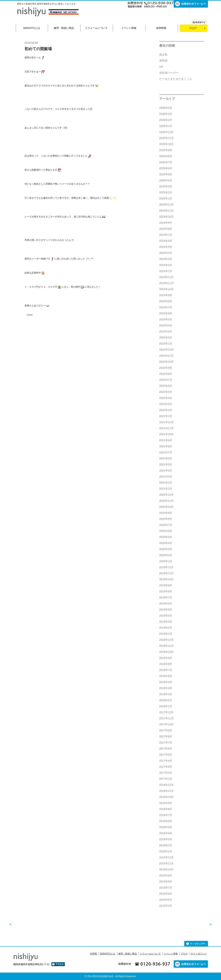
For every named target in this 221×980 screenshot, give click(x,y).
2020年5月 (166, 537)
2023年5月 (166, 319)
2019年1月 (166, 634)
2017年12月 (167, 712)
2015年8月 (166, 882)
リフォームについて (96, 28)
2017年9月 (166, 730)
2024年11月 (167, 211)
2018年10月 (167, 652)
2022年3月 (166, 404)
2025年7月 (166, 162)
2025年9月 (166, 150)
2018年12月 (167, 640)
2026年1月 (166, 126)
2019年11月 (167, 573)
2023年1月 (166, 344)
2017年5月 (166, 755)
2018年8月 (166, 664)
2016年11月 (167, 791)
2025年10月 (167, 144)
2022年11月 (167, 356)
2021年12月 (167, 422)
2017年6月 (166, 749)
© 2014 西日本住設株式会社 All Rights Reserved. (111, 976)
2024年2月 (166, 265)
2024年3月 (166, 259)
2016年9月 (166, 803)
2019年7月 (166, 597)
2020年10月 (167, 507)
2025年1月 (166, 198)
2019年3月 (166, 622)
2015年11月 (167, 863)
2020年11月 (167, 501)
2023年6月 (166, 313)
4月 (161, 67)
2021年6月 (166, 458)
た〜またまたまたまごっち (176, 79)
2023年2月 (166, 338)
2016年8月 (166, 809)
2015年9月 (166, 875)
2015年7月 (166, 888)
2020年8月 (166, 519)
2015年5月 (166, 900)
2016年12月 (167, 785)
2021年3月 (166, 477)
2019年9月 (166, 585)
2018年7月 (166, 670)
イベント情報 (129, 28)
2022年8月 (166, 374)
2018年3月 (166, 694)
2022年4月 (166, 398)
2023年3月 (166, 331)
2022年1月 (166, 416)
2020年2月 (166, 555)
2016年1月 (166, 851)
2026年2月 (166, 120)
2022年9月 (166, 368)
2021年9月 (166, 440)
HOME (93, 954)
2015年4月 (166, 906)
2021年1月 (166, 489)
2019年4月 (166, 616)
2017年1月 (166, 779)
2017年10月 (167, 724)
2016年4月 (166, 833)
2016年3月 (166, 839)
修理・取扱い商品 (64, 28)
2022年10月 (167, 362)
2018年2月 (166, 700)
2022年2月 (166, 410)
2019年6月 (166, 603)
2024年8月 (166, 229)
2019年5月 (166, 610)
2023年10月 (167, 289)
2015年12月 (167, 857)
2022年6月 (166, 386)
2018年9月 (166, 658)
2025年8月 (166, 156)
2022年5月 (166, 392)
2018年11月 (167, 646)
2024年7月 (166, 235)
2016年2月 (166, 845)
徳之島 (163, 55)
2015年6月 (166, 894)
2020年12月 (167, 495)
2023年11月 (167, 283)
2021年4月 (166, 471)
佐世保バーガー (169, 73)
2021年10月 (167, 434)
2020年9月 (166, 513)
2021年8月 (166, 446)
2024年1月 (166, 271)
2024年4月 (166, 253)
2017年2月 (166, 773)
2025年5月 (166, 174)
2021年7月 (166, 452)
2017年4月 (166, 761)
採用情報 (161, 28)
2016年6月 (166, 821)
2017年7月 (166, 743)
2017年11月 (167, 718)
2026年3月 (166, 114)
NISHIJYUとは (32, 28)
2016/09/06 (31, 43)
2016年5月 (166, 827)
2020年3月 (166, 549)
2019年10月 (167, 579)
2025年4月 (166, 180)
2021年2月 (166, 483)
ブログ (184, 954)
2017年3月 (166, 767)
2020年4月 (166, 543)
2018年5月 (166, 682)
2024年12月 (167, 205)
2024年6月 (166, 241)
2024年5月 (166, 247)
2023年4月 (166, 325)
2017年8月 (166, 736)
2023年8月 (166, 301)
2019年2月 (166, 628)
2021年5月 (166, 464)
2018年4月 (166, 688)
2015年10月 (167, 869)
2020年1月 (166, 561)
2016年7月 (166, 815)
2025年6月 (166, 168)
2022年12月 (167, 350)
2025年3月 (166, 186)
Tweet (30, 315)
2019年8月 (166, 591)
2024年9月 (166, 223)
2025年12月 (167, 132)
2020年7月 (166, 525)
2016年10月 (167, 797)
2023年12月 (167, 277)
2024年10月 (167, 217)
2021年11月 (167, 428)
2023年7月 (166, 307)
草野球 (163, 61)
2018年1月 (166, 706)
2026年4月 (166, 108)
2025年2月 (166, 192)
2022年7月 (166, 380)
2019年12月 (167, 567)
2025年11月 (167, 138)
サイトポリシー (199, 954)
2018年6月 (166, 676)
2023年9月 (166, 295)
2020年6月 (166, 531)
